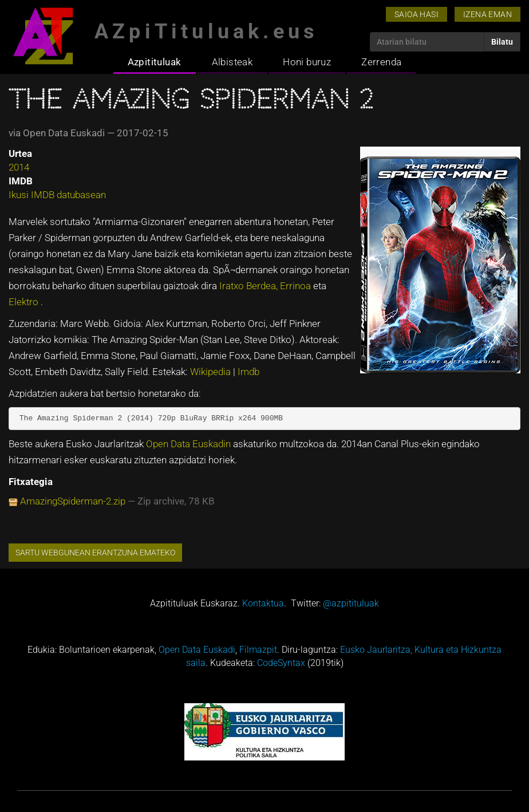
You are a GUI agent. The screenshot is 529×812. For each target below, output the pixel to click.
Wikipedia (212, 372)
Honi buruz (307, 62)
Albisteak (232, 62)
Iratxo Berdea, (250, 286)
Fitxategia (31, 482)
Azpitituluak (155, 62)
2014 (19, 167)
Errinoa (297, 286)
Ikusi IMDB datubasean (57, 195)
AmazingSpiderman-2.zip (73, 501)
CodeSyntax (281, 663)
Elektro (25, 302)
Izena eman (487, 14)
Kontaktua (263, 603)
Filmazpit (258, 650)
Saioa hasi (417, 14)
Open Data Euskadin (190, 444)
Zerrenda (381, 62)
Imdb (248, 372)
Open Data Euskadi (197, 650)
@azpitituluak (351, 603)
